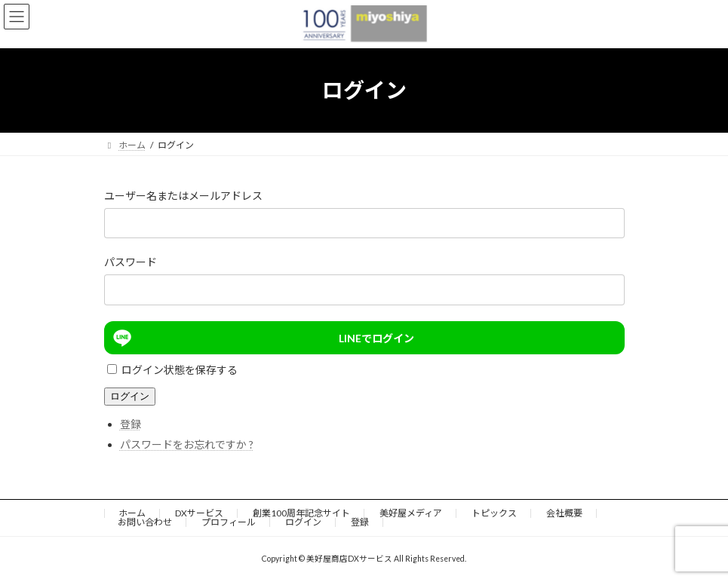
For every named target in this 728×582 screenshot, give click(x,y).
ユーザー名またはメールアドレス (183, 196)
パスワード (131, 262)
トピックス (494, 513)
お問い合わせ (145, 522)
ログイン (130, 396)
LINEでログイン (262, 338)
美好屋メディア (411, 513)
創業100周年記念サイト (301, 513)
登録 (131, 424)
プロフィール (229, 522)
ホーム (132, 513)
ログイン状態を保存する (180, 370)
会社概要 (564, 513)
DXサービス (199, 513)
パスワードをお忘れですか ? (187, 444)
